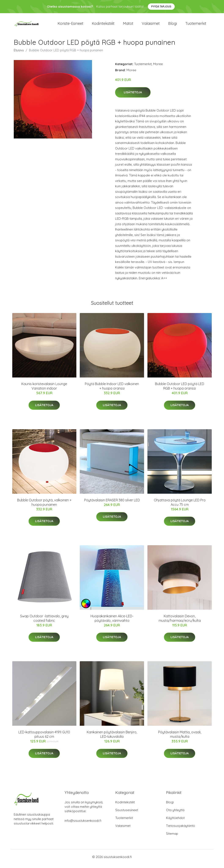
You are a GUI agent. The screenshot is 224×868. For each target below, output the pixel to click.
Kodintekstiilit (103, 25)
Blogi (172, 25)
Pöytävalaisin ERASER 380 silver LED (112, 504)
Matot (128, 25)
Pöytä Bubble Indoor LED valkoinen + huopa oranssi (112, 390)
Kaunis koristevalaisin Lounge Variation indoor (44, 390)
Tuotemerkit (196, 25)
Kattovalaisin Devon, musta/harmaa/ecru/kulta (180, 622)
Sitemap (172, 837)
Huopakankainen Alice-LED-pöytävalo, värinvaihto (112, 622)
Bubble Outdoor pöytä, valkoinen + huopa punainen (44, 506)
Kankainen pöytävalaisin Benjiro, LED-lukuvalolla (112, 738)
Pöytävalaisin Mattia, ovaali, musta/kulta (180, 738)
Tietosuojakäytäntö (181, 830)
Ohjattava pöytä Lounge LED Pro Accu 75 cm (180, 506)
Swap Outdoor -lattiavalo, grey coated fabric (44, 622)
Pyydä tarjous (161, 6)
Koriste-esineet (70, 25)
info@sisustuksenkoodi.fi (83, 824)
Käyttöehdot (175, 822)
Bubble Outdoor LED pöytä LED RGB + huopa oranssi (180, 390)
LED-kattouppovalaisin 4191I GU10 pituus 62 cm (44, 738)
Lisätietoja (133, 96)
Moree (158, 68)
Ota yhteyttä (175, 814)
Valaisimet (151, 25)
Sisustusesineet (127, 814)
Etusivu (19, 54)
